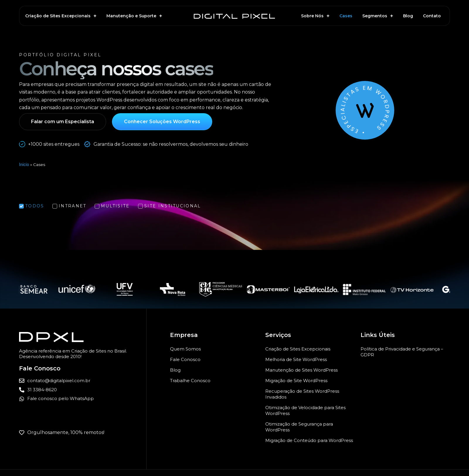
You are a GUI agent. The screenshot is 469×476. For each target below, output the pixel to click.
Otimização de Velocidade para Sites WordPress (305, 410)
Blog (408, 16)
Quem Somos (185, 349)
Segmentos (378, 16)
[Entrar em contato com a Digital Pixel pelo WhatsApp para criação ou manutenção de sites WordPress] (83, 399)
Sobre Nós (315, 16)
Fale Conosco (185, 359)
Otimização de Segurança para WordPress (299, 427)
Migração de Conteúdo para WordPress (309, 440)
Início (24, 165)
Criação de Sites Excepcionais (61, 16)
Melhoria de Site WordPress (296, 359)
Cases (346, 16)
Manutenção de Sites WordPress (301, 370)
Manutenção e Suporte (134, 16)
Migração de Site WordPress (296, 381)
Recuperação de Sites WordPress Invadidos (302, 394)
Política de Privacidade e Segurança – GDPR (402, 352)
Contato (432, 16)
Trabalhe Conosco (190, 381)
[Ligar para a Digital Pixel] (83, 390)
